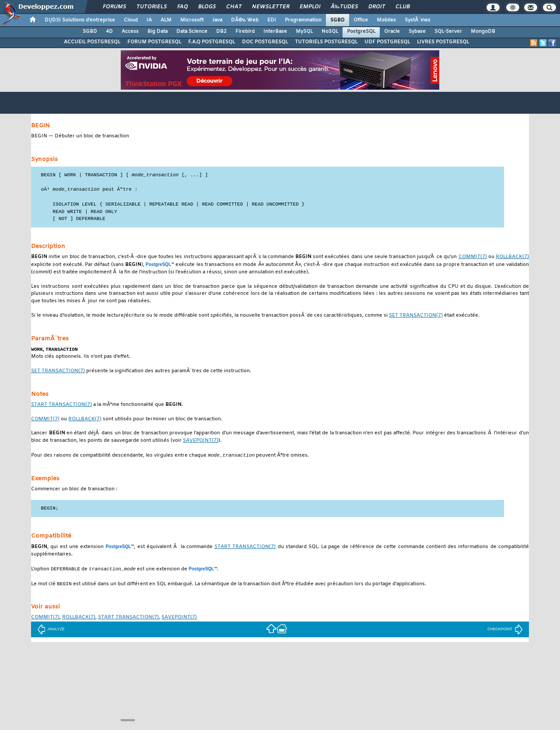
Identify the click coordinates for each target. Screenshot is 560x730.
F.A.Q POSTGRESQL (212, 42)
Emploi (310, 7)
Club (402, 7)
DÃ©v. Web (245, 20)
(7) (473, 258)
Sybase (417, 31)
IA (149, 20)
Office (361, 20)
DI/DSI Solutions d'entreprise (80, 20)
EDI (272, 20)
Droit (377, 7)
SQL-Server (448, 31)
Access (130, 31)
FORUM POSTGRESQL (154, 42)
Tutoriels (152, 7)
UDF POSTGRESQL (387, 42)
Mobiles (386, 20)
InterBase (275, 31)
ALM (166, 20)
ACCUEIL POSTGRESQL (92, 42)
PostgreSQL (361, 31)
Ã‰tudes (344, 7)
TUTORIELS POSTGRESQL (326, 42)
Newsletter (271, 7)
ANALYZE (51, 632)
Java (217, 20)
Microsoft (192, 20)
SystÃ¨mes (418, 20)
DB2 (221, 31)
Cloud (131, 20)
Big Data (157, 31)
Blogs (207, 7)
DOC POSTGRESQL (265, 42)
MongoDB (483, 31)
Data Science (192, 31)
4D (109, 31)
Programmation (303, 20)
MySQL (304, 31)
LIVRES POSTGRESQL (443, 42)
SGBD (338, 20)
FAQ (182, 7)
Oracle (392, 31)
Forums (114, 7)
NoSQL (330, 31)
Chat (234, 7)
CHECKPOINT (505, 632)
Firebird (245, 31)
